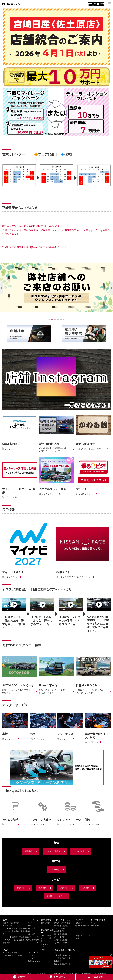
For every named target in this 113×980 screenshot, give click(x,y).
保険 (43, 950)
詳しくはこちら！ (11, 497)
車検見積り (21, 888)
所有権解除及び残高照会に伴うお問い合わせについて (54, 450)
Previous (1, 288)
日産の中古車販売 (10, 953)
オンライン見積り (53, 851)
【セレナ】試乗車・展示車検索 (15, 937)
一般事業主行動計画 (62, 955)
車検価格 (32, 928)
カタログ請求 (79, 851)
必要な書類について (62, 964)
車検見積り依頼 (60, 934)
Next (112, 288)
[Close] (111, 955)
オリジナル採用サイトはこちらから (73, 577)
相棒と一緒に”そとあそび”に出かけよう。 (16, 691)
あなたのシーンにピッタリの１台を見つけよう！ (54, 691)
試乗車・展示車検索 (11, 923)
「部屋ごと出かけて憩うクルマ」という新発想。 (90, 691)
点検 (30, 931)
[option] (19, 180)
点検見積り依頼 (60, 940)
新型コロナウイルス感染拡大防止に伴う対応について (31, 226)
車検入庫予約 (60, 931)
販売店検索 (46, 923)
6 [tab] (64, 320)
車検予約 (43, 888)
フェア (31, 955)
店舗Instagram (34, 961)
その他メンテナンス (55, 896)
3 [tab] (55, 320)
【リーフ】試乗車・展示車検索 (15, 929)
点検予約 (86, 888)
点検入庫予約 (60, 937)
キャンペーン (33, 958)
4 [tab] (58, 320)
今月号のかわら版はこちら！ (90, 448)
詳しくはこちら (10, 448)
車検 (30, 926)
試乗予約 (29, 851)
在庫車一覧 (54, 870)
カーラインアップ (10, 926)
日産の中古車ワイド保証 (13, 955)
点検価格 (32, 934)
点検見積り (64, 888)
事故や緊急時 (33, 940)
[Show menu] (109, 4)
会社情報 (79, 923)
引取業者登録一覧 (82, 926)
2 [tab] (52, 320)
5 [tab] (61, 320)
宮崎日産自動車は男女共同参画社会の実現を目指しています (34, 247)
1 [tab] (49, 320)
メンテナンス (33, 937)
